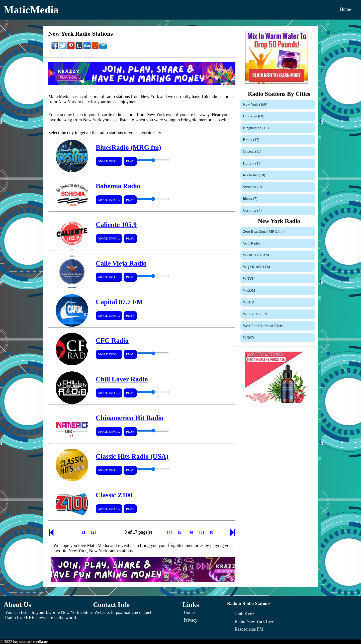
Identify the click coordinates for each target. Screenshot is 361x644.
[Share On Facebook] (55, 48)
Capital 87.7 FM (119, 302)
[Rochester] (278, 175)
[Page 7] (202, 532)
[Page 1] (83, 532)
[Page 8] (212, 532)
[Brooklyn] (278, 116)
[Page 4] (170, 532)
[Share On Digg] (87, 48)
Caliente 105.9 (116, 225)
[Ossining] (278, 211)
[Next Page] (233, 534)
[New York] (278, 104)
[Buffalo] (278, 163)
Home (345, 9)
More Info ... (109, 161)
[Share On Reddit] (95, 48)
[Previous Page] (51, 534)
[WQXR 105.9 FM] (278, 267)
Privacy (191, 620)
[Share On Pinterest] (71, 48)
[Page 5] (180, 532)
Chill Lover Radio (122, 379)
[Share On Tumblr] (79, 48)
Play (130, 161)
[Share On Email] (103, 48)
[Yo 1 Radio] (278, 243)
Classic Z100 (114, 495)
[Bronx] (278, 140)
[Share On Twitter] (63, 48)
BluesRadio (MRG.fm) (128, 147)
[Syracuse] (278, 187)
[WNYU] (278, 279)
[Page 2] (93, 532)
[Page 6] (191, 532)
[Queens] (278, 152)
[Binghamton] (278, 128)
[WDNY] (278, 338)
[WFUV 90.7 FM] (278, 314)
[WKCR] (278, 302)
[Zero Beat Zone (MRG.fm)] (278, 232)
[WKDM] (278, 291)
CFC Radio (112, 341)
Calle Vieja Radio (121, 263)
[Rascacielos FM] (249, 629)
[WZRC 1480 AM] (278, 255)
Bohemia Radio (118, 186)
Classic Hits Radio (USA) (132, 456)
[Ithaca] (278, 199)
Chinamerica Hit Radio (130, 418)
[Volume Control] (153, 160)
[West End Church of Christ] (278, 326)
